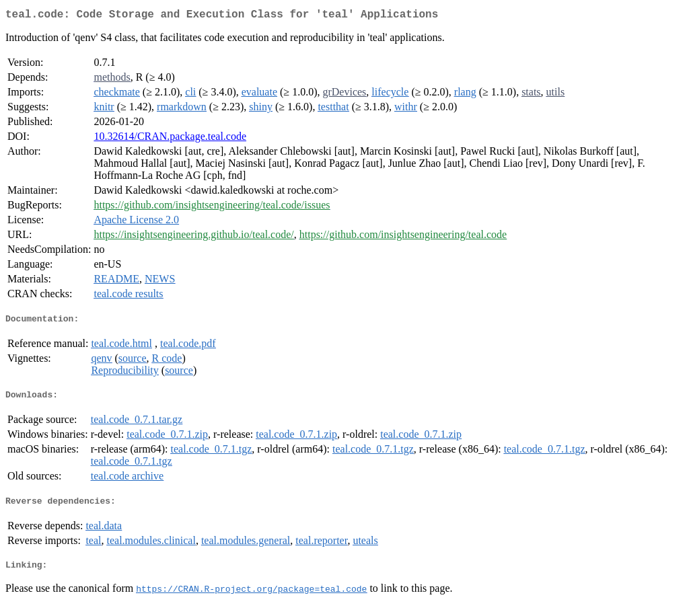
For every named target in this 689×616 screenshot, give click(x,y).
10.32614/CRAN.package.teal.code (170, 139)
